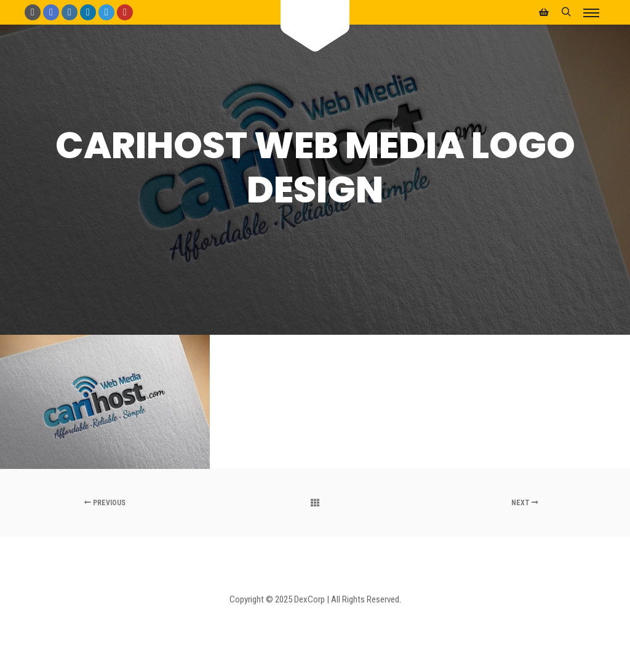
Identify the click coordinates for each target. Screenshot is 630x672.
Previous (105, 503)
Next (525, 503)
